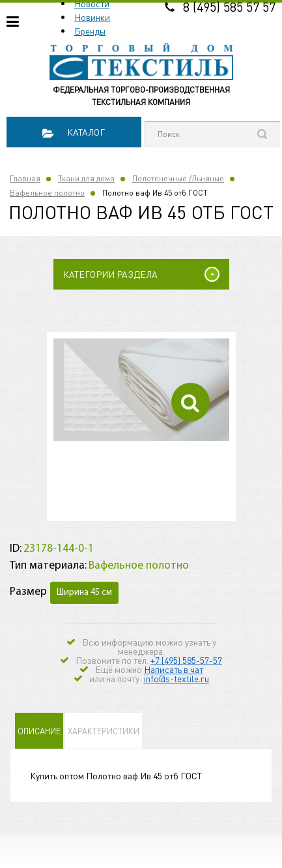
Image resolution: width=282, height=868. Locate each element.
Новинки (92, 17)
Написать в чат (174, 669)
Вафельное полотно (47, 193)
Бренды (90, 31)
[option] (141, 390)
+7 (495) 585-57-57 (186, 660)
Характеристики (104, 731)
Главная (25, 178)
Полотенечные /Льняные (178, 178)
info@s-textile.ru (176, 678)
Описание (39, 731)
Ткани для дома (86, 178)
